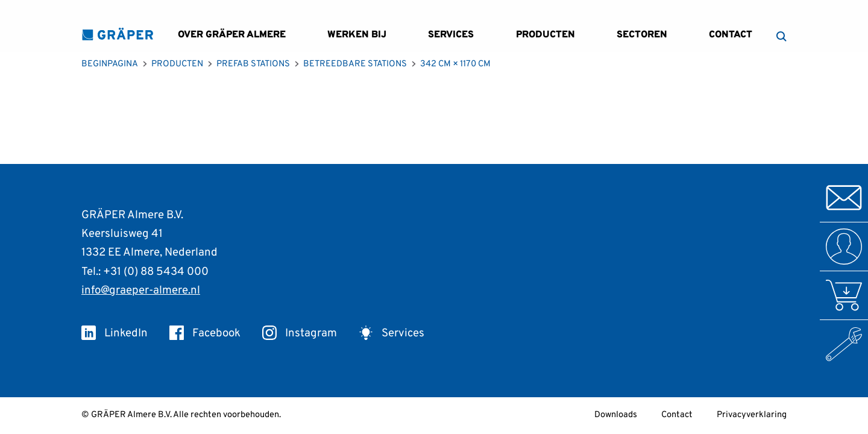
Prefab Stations (253, 64)
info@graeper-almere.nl (141, 291)
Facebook (205, 333)
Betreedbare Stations (355, 64)
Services (451, 35)
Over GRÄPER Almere (232, 35)
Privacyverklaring (752, 415)
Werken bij (357, 35)
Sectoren (642, 35)
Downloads (616, 415)
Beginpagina (110, 64)
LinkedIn (115, 333)
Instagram (300, 333)
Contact (731, 35)
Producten (546, 35)
